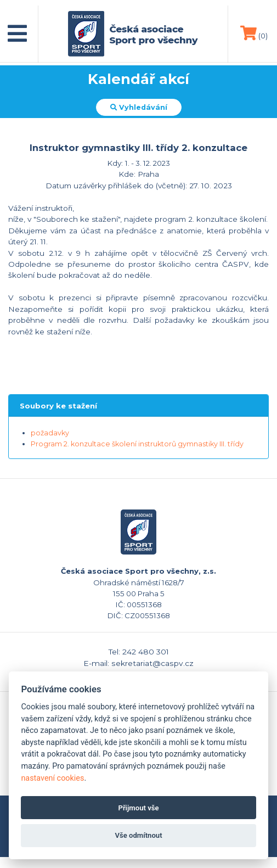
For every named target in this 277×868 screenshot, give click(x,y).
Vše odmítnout (138, 835)
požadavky (50, 433)
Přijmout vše (138, 808)
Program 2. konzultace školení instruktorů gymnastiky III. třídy (137, 444)
